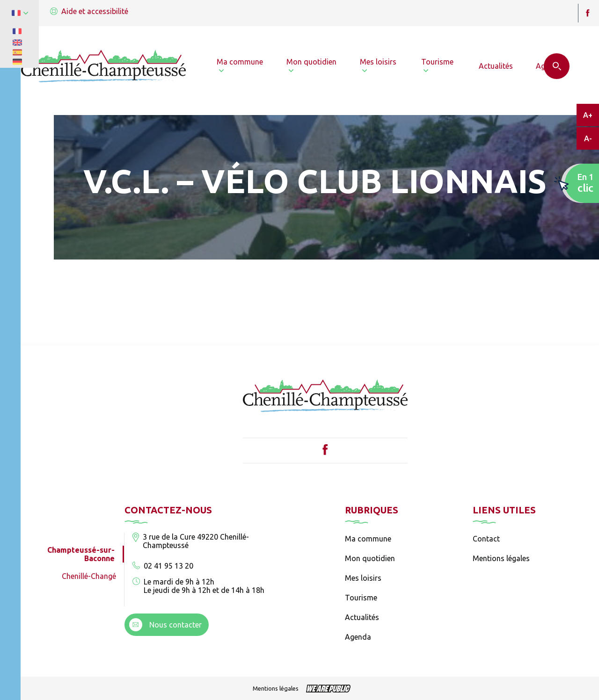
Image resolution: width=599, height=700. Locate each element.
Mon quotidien (370, 558)
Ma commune (368, 539)
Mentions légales (501, 558)
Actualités (362, 617)
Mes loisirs (363, 578)
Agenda (358, 637)
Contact (486, 539)
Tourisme (361, 598)
